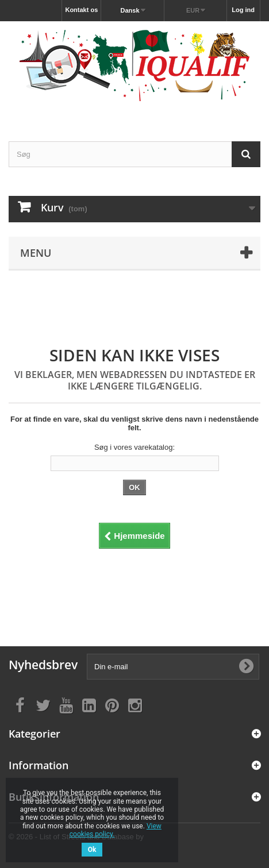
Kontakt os (81, 10)
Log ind (243, 10)
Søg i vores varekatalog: (134, 447)
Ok (92, 850)
